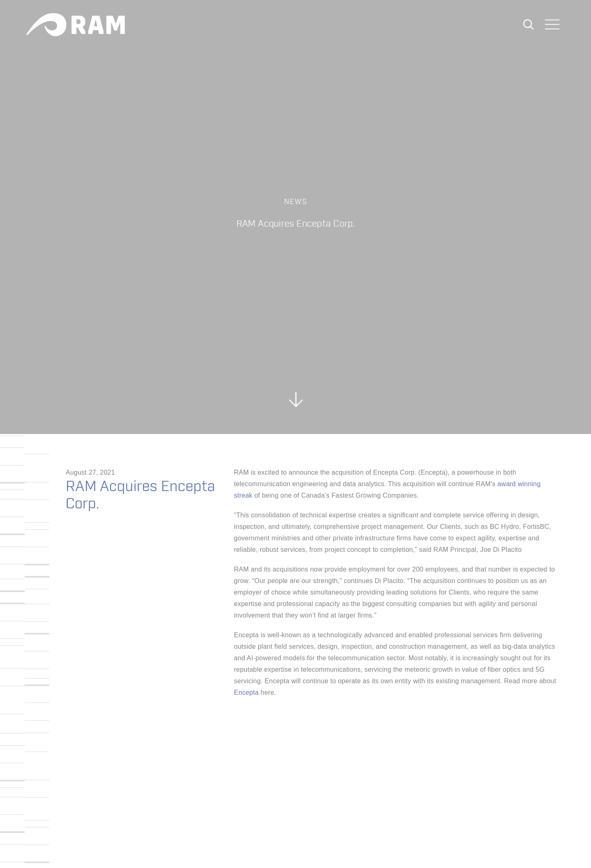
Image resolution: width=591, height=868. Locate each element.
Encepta (246, 692)
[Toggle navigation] (552, 25)
